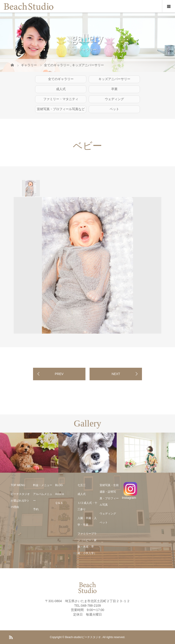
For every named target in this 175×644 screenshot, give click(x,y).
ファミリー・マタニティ (61, 99)
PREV (59, 374)
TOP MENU (18, 485)
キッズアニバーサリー (114, 79)
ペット (114, 109)
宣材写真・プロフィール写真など (61, 109)
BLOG (59, 485)
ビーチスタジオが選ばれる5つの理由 (20, 501)
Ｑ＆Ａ (59, 503)
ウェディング (114, 99)
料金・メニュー (43, 485)
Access (60, 494)
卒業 (114, 89)
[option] (30, 188)
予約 (36, 509)
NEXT (116, 374)
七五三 (82, 485)
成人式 (61, 89)
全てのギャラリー (61, 79)
